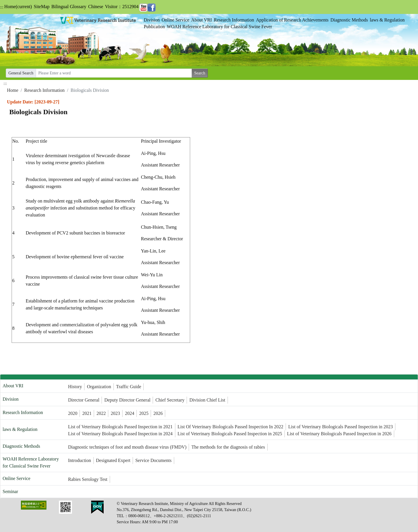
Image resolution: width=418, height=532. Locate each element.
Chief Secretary (170, 400)
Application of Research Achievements (292, 20)
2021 (87, 413)
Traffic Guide (129, 387)
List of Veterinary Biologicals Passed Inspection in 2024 (120, 434)
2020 (73, 413)
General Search (21, 73)
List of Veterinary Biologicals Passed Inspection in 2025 (230, 434)
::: (2, 7)
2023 (115, 413)
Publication (154, 27)
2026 (158, 413)
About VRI (202, 20)
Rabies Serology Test (88, 479)
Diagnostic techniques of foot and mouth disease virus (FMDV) (127, 447)
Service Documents (153, 460)
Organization (99, 387)
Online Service (176, 20)
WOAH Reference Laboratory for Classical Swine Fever (219, 27)
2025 (144, 413)
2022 (101, 413)
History (75, 387)
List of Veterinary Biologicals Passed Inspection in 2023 (340, 427)
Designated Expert (113, 460)
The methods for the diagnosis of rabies (228, 447)
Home (18, 7)
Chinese (96, 7)
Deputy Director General (127, 400)
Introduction (79, 460)
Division (152, 20)
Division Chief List (207, 400)
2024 (129, 413)
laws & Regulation (387, 20)
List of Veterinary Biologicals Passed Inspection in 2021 (120, 427)
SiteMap (42, 7)
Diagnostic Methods (349, 20)
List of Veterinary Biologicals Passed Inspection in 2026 (339, 434)
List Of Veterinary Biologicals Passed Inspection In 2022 (231, 427)
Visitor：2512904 (122, 7)
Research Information (234, 20)
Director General (84, 400)
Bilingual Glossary (69, 7)
